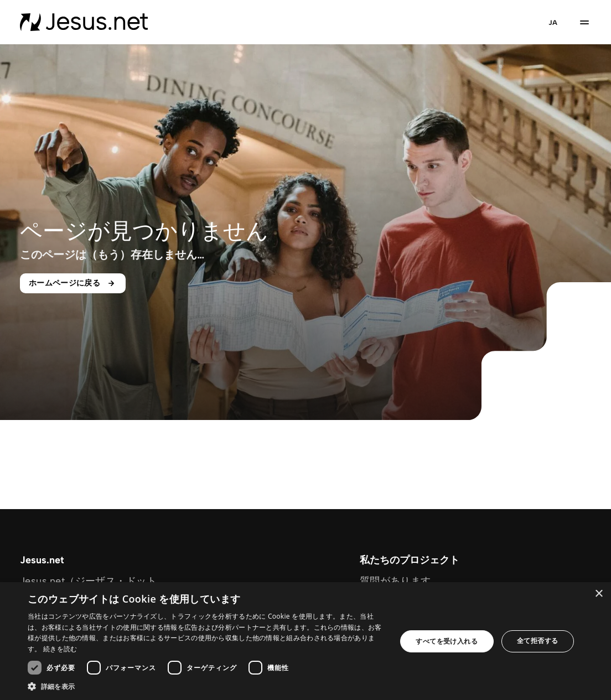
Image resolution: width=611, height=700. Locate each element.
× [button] (599, 594)
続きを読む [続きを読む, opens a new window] (60, 649)
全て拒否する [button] (537, 641)
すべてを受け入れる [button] (447, 641)
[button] (206, 686)
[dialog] (305, 641)
